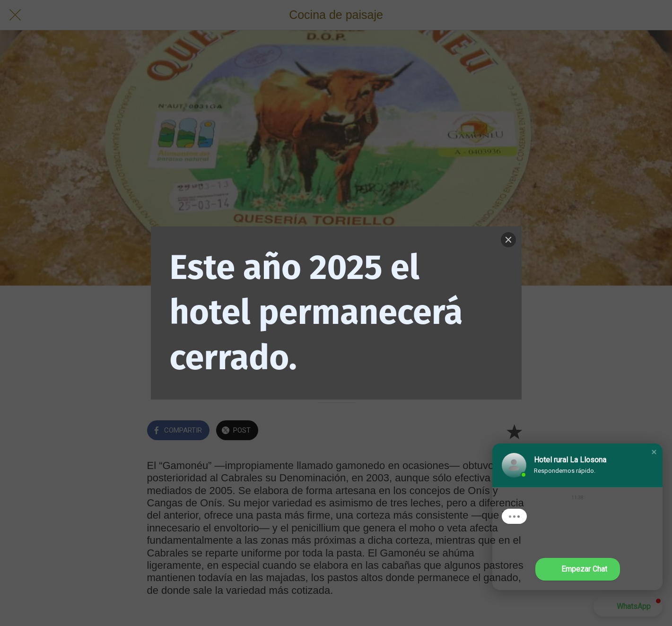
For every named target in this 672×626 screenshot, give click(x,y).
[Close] (508, 240)
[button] (654, 452)
